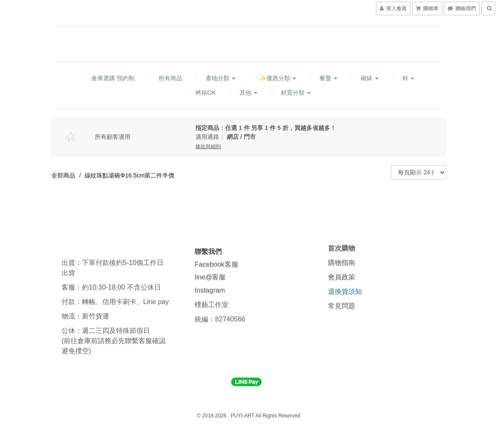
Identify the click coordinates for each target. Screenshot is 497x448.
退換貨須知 (345, 292)
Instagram (210, 290)
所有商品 (170, 78)
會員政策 (342, 277)
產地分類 (220, 78)
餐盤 (328, 78)
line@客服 (210, 277)
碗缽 (370, 78)
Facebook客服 (216, 264)
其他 (248, 93)
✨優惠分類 (278, 78)
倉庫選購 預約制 (113, 78)
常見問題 (342, 306)
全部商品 (63, 175)
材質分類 (296, 93)
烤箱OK (206, 93)
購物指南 (342, 263)
